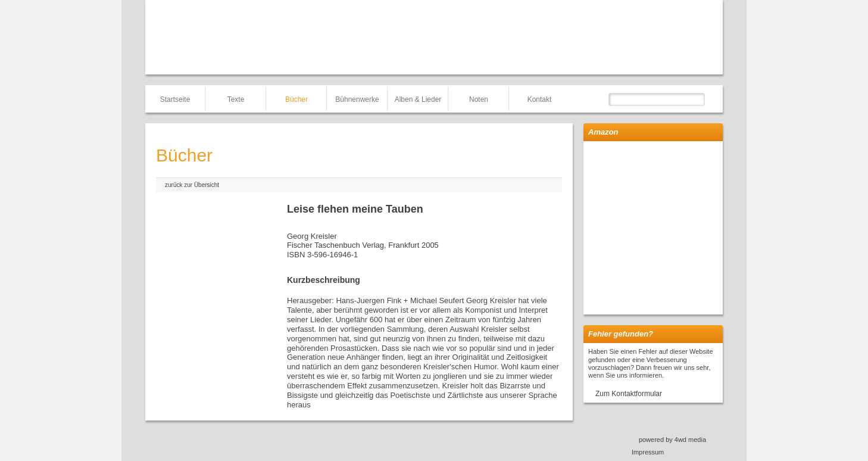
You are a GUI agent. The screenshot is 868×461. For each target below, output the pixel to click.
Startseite (175, 99)
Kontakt (540, 99)
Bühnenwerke (357, 99)
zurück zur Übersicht (192, 185)
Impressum (648, 452)
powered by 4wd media (672, 440)
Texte (236, 99)
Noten (479, 99)
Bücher (296, 99)
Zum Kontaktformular (629, 394)
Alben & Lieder (418, 99)
